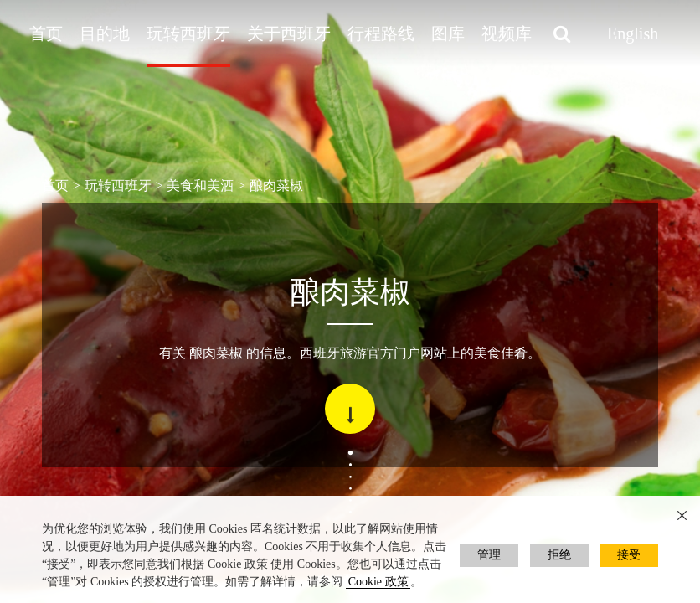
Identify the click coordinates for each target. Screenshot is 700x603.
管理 (489, 555)
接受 (629, 555)
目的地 (105, 33)
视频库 (507, 33)
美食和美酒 (200, 186)
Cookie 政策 (378, 582)
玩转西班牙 (188, 33)
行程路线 (381, 33)
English (633, 33)
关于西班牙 (289, 33)
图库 (448, 33)
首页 (46, 33)
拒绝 (559, 555)
